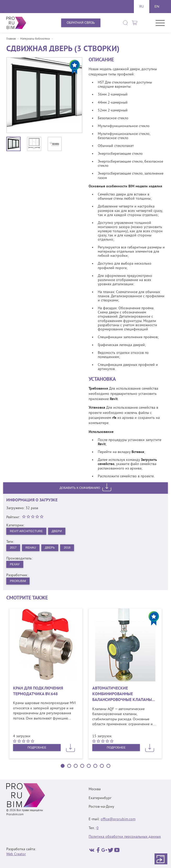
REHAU (32, 548)
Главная (11, 39)
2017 (13, 548)
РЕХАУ (15, 565)
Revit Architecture (27, 531)
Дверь (52, 548)
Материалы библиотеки (35, 39)
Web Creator (16, 855)
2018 (70, 548)
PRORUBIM (18, 582)
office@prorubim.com (118, 819)
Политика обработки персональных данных (125, 837)
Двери (59, 531)
